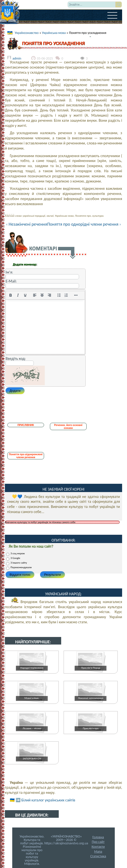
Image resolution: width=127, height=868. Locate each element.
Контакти (98, 847)
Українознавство (27, 33)
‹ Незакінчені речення (27, 224)
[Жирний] (11, 295)
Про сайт (98, 842)
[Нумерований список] (66, 295)
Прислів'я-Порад (91, 668)
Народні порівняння (32, 668)
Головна (98, 837)
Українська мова (54, 33)
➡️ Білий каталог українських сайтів (46, 800)
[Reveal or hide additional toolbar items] (76, 295)
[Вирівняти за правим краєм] (49, 295)
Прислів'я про (91, 728)
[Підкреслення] (25, 295)
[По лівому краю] (35, 295)
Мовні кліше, (32, 698)
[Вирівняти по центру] (42, 295)
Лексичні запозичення (91, 698)
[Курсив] (18, 295)
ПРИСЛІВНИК (26, 425)
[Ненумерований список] (59, 295)
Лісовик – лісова (32, 728)
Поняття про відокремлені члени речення (26, 456)
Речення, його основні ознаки (68, 426)
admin (17, 58)
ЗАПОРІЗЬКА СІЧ (32, 759)
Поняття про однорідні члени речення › (84, 224)
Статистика (98, 856)
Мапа (98, 852)
